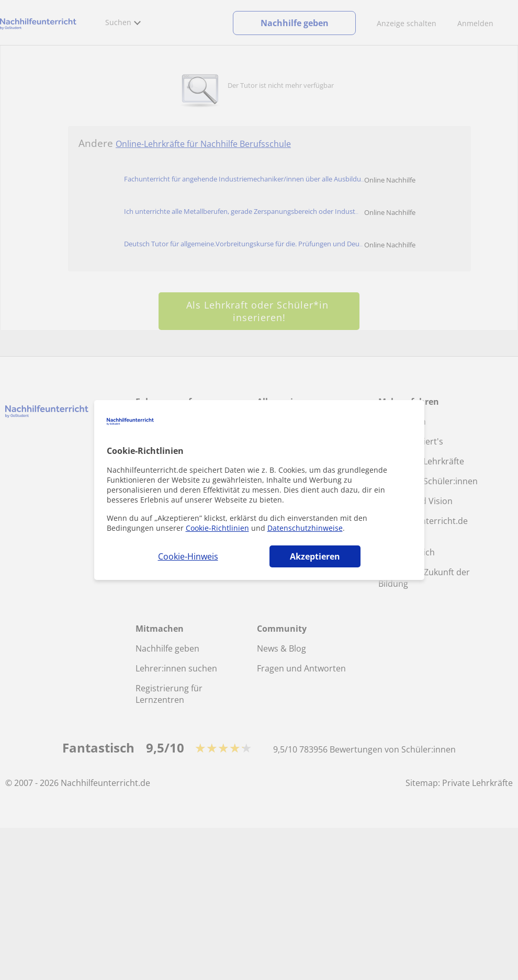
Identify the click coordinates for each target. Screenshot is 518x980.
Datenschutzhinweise (305, 528)
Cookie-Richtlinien (217, 528)
